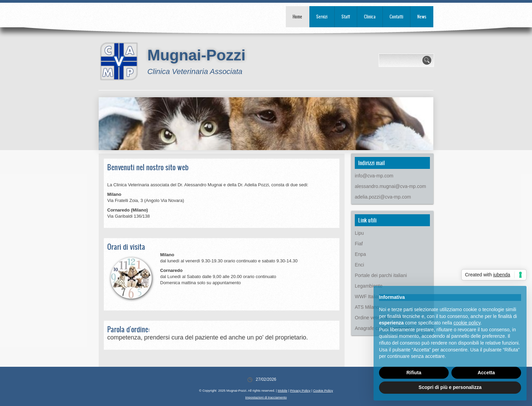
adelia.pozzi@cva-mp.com (383, 197)
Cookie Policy (323, 390)
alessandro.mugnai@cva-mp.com (390, 186)
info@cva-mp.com (374, 176)
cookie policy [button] (467, 323)
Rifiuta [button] (414, 373)
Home (297, 17)
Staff (346, 17)
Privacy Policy (300, 390)
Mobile (282, 390)
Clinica (370, 17)
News (422, 17)
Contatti (396, 17)
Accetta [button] (486, 373)
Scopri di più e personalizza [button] (450, 387)
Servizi (322, 17)
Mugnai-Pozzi (196, 55)
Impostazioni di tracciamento (266, 397)
